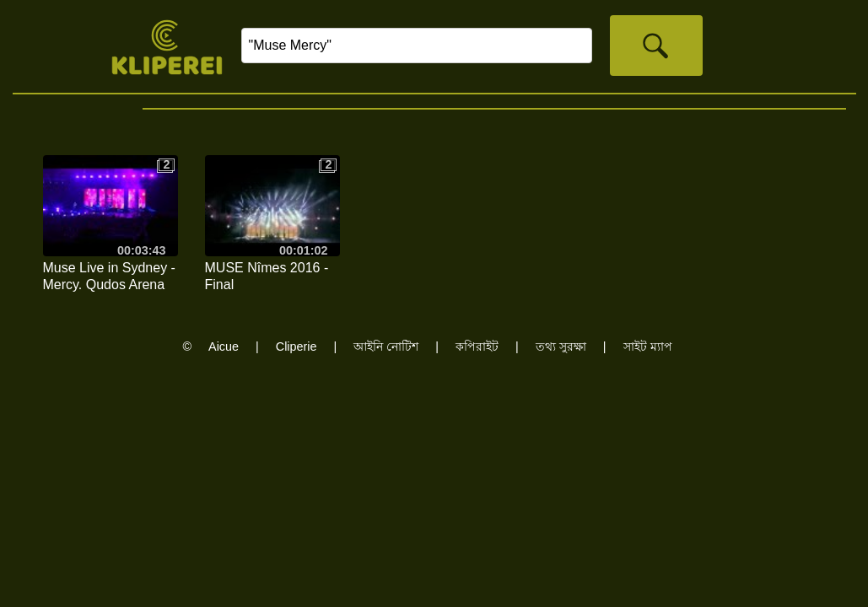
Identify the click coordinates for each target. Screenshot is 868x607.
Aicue (224, 346)
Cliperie (297, 346)
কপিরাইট (477, 346)
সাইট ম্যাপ (648, 346)
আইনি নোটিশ (386, 346)
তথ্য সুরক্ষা (561, 346)
